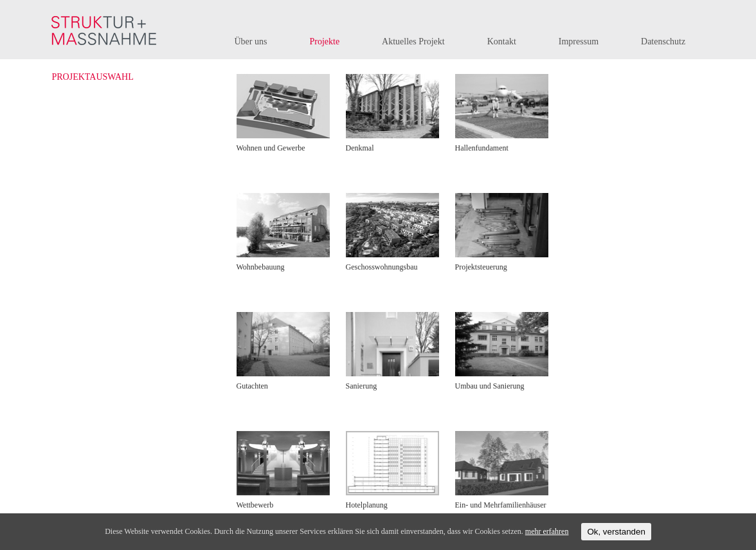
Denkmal (360, 148)
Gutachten (252, 386)
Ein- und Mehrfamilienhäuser (501, 505)
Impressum (579, 41)
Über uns (251, 41)
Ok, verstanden (616, 532)
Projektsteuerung (481, 267)
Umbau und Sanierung (490, 386)
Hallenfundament (482, 148)
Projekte (324, 41)
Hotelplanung (367, 505)
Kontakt (502, 41)
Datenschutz (663, 41)
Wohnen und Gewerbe (271, 148)
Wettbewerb (255, 505)
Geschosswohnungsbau (382, 267)
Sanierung (362, 386)
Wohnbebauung (261, 267)
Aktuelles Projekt (413, 41)
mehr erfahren (547, 531)
